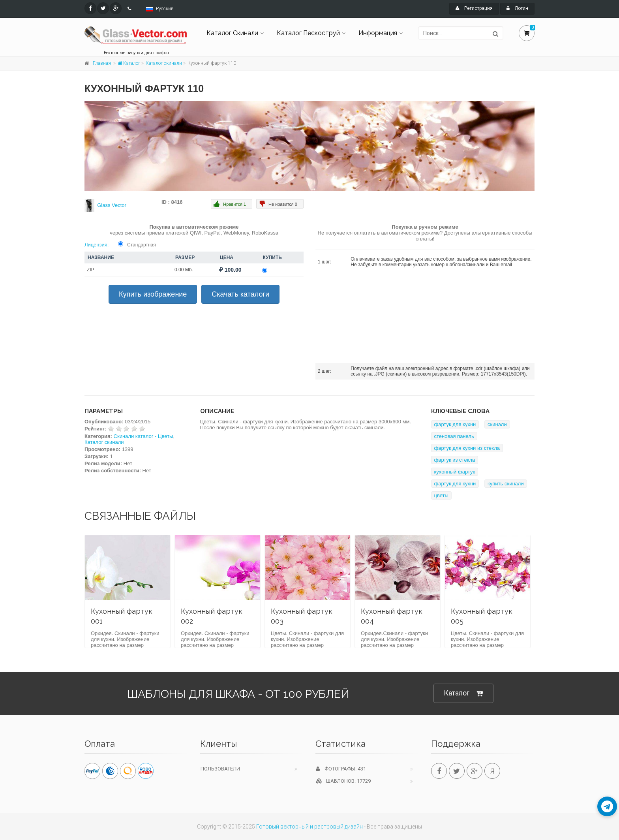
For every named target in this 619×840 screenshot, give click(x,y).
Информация (378, 33)
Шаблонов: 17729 (343, 781)
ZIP (91, 270)
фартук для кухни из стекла (467, 448)
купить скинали (506, 484)
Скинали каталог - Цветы (143, 436)
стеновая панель (454, 436)
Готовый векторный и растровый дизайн (309, 827)
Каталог (129, 63)
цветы (441, 495)
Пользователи (220, 769)
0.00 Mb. (184, 270)
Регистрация (474, 8)
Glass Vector (112, 205)
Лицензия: (97, 245)
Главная (102, 63)
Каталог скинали (164, 63)
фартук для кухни (455, 424)
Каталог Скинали (232, 33)
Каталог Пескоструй (308, 33)
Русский (165, 9)
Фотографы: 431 (341, 769)
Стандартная (142, 245)
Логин (517, 8)
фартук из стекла (455, 460)
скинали (497, 424)
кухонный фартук (455, 472)
